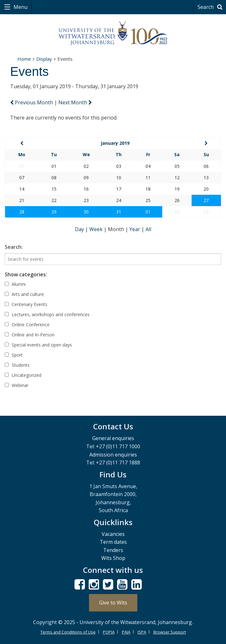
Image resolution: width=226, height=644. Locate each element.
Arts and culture (24, 294)
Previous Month (32, 102)
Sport (14, 355)
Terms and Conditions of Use (68, 632)
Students (17, 365)
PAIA (126, 632)
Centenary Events (26, 304)
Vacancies (113, 534)
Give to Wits (113, 603)
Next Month (75, 102)
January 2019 (115, 143)
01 (148, 212)
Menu (20, 7)
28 (22, 212)
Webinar (17, 385)
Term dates (113, 542)
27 (206, 200)
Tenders (113, 550)
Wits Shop (113, 558)
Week (97, 229)
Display (44, 59)
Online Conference (27, 325)
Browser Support (170, 632)
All (148, 229)
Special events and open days (38, 345)
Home (24, 59)
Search (211, 7)
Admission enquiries (113, 455)
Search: (14, 247)
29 (54, 212)
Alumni (15, 284)
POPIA (109, 632)
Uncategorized (23, 375)
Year (135, 229)
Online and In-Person (30, 335)
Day (80, 229)
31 (119, 212)
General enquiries (113, 438)
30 (86, 212)
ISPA (142, 632)
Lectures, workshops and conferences (47, 314)
